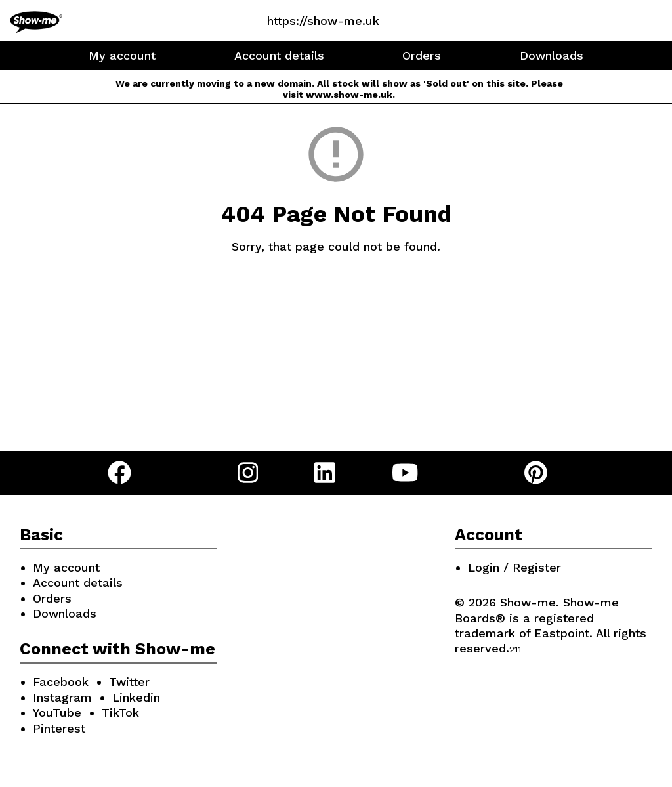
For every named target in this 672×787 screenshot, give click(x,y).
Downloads (552, 55)
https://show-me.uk (323, 21)
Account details (279, 55)
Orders (422, 55)
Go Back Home (336, 308)
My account (122, 55)
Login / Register (514, 567)
